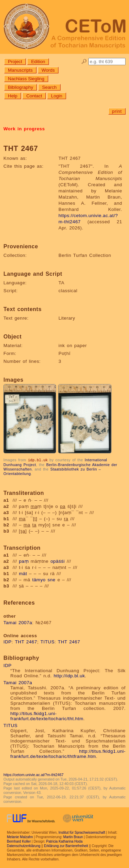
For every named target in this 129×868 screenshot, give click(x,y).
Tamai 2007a (18, 622)
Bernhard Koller (19, 841)
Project (15, 62)
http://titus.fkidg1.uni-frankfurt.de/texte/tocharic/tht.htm (47, 716)
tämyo (39, 579)
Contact (34, 96)
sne (51, 579)
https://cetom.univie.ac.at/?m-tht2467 (34, 774)
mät (23, 573)
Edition (38, 62)
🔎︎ (84, 62)
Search (49, 87)
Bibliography (20, 87)
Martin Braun (73, 837)
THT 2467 (26, 641)
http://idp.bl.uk (69, 675)
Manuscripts (20, 70)
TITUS (48, 641)
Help (13, 96)
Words (48, 70)
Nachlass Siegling (26, 79)
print (117, 111)
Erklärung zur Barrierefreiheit (66, 846)
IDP (8, 641)
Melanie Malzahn (20, 837)
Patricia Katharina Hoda (64, 841)
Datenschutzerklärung (24, 846)
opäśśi (58, 561)
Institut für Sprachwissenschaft (82, 832)
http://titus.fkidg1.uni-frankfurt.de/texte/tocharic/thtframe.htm (68, 753)
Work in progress (24, 129)
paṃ (24, 561)
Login (57, 96)
